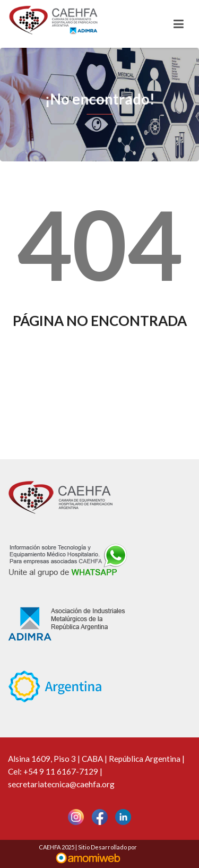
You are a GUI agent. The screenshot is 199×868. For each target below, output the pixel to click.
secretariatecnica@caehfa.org (61, 784)
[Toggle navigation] (179, 24)
